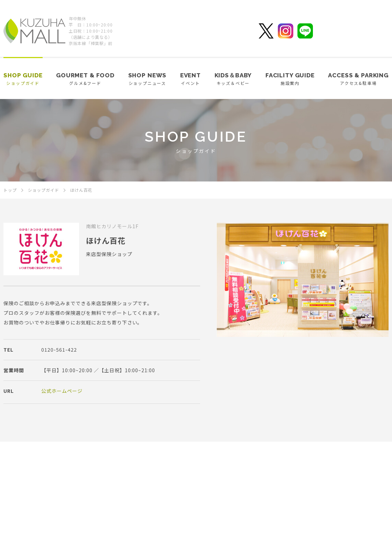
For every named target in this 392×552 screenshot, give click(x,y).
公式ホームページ (62, 391)
